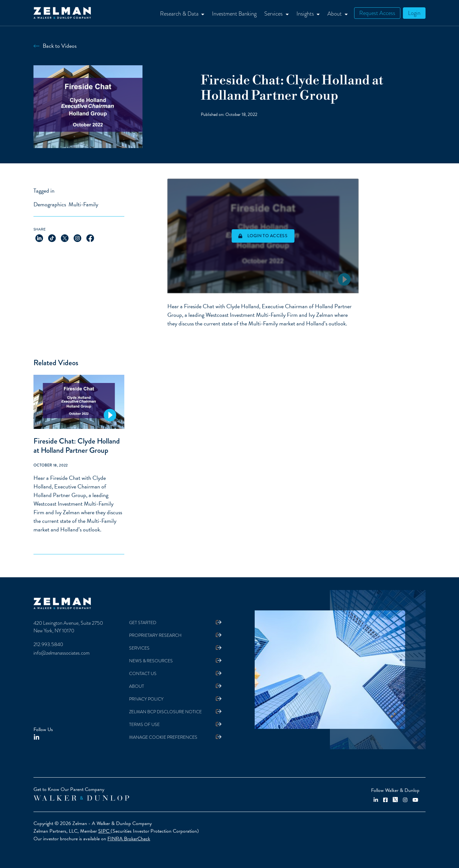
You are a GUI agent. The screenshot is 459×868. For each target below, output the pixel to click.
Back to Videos (60, 46)
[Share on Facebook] (90, 238)
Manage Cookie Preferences (163, 737)
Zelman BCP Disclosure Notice (165, 712)
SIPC (104, 831)
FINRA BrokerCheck (129, 839)
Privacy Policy (146, 699)
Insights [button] (306, 14)
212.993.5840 (48, 644)
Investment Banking (234, 14)
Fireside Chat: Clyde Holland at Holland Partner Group (77, 446)
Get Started (143, 623)
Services (139, 648)
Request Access (377, 13)
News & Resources (151, 661)
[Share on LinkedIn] (39, 238)
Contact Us (143, 674)
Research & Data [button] (180, 14)
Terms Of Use (144, 725)
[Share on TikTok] (52, 238)
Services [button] (274, 14)
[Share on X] (65, 238)
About (137, 686)
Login (414, 13)
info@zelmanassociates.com (62, 653)
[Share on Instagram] (77, 238)
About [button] (335, 14)
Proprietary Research (155, 635)
